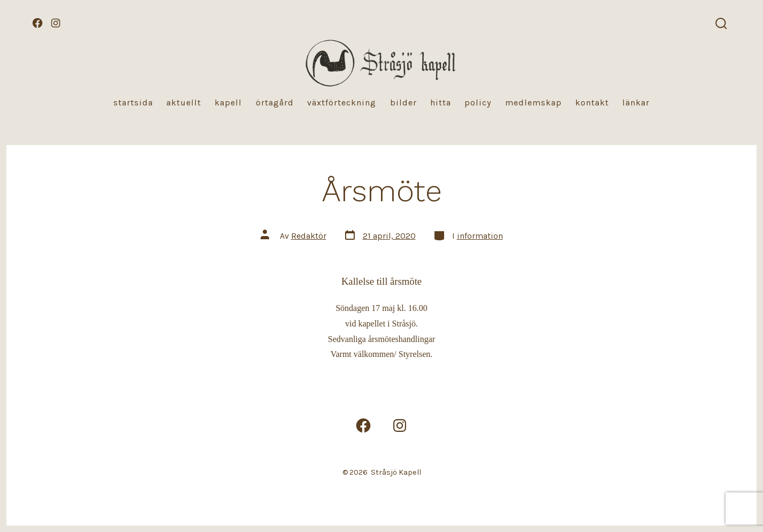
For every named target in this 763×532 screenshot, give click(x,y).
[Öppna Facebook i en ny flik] (37, 23)
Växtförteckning (342, 102)
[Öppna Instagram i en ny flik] (56, 23)
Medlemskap (533, 102)
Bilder (403, 102)
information (480, 236)
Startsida (133, 102)
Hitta (441, 102)
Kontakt (592, 102)
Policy (478, 102)
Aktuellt (184, 102)
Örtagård (275, 102)
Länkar (636, 102)
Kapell (228, 102)
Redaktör (309, 236)
